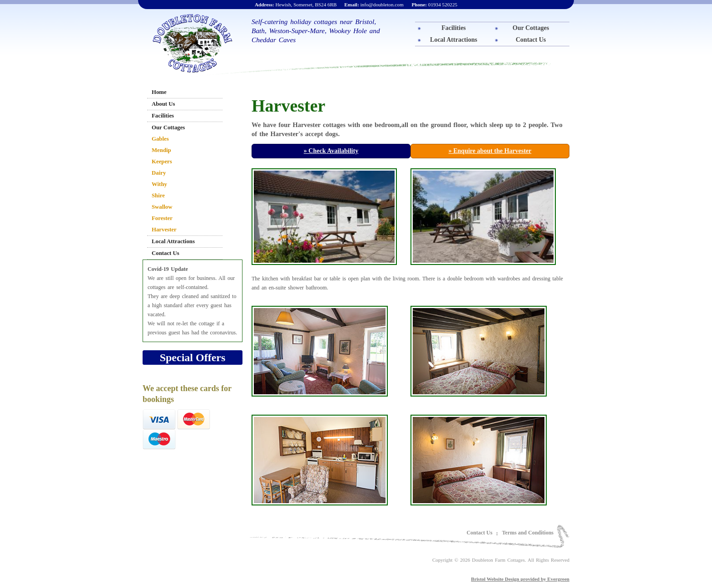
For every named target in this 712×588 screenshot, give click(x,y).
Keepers (162, 162)
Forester (162, 218)
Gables (160, 139)
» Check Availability (331, 151)
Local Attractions (454, 40)
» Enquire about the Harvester (490, 151)
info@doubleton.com (374, 5)
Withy (159, 184)
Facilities (454, 28)
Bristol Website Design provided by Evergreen (520, 579)
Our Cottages (531, 28)
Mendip (161, 150)
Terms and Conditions (528, 533)
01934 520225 (434, 5)
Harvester (164, 230)
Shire (158, 196)
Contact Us (531, 40)
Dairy (159, 173)
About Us (163, 104)
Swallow (162, 207)
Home (159, 92)
